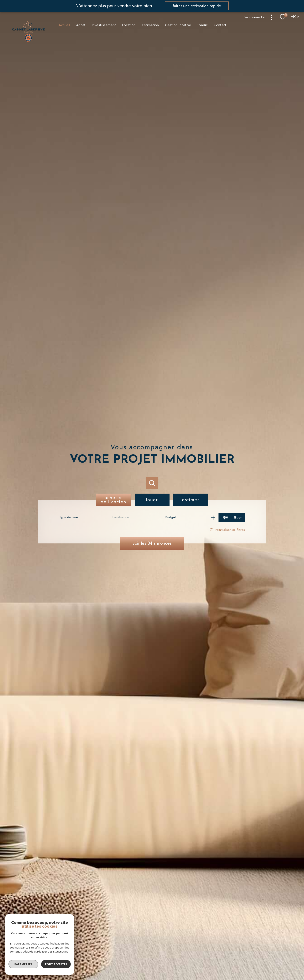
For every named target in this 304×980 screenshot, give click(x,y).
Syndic (202, 25)
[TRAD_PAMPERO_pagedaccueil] (28, 41)
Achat (81, 25)
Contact (220, 25)
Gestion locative (178, 25)
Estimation (150, 25)
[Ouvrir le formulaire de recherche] (232, 518)
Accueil (64, 25)
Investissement (104, 25)
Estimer (191, 500)
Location (129, 25)
